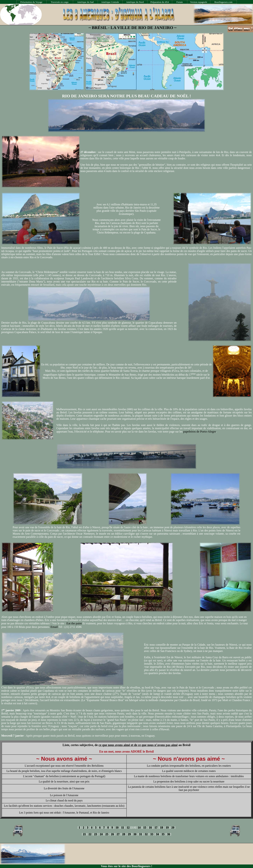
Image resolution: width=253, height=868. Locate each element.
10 (117, 828)
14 (139, 828)
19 (167, 828)
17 (156, 828)
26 (112, 834)
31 (140, 834)
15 (145, 828)
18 (162, 828)
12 (128, 828)
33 (152, 834)
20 (173, 828)
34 (157, 834)
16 (150, 828)
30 (135, 834)
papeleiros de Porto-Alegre (200, 432)
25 (107, 834)
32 (146, 834)
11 (123, 828)
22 (90, 834)
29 (129, 834)
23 (95, 834)
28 (124, 834)
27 (118, 834)
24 (101, 834)
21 (84, 834)
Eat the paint (74, 623)
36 (169, 834)
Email (54, 627)
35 (163, 834)
